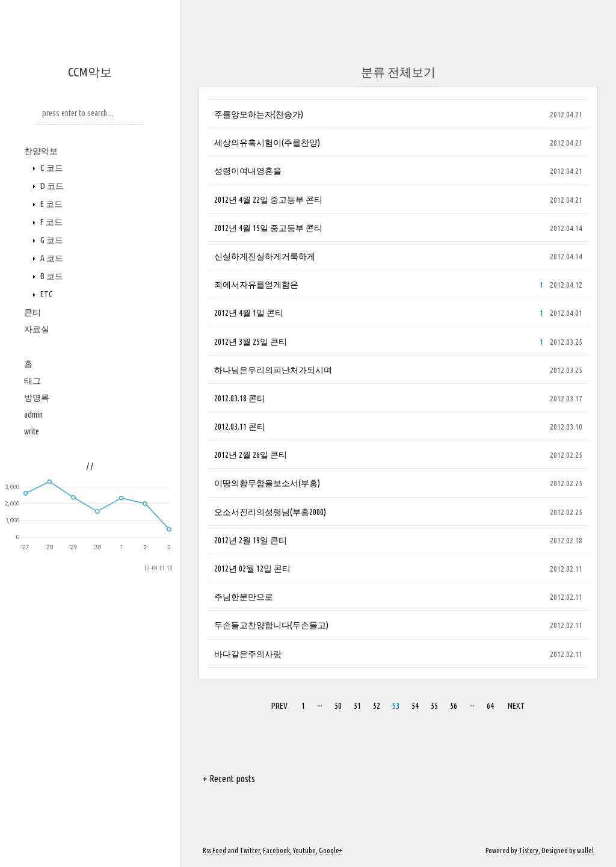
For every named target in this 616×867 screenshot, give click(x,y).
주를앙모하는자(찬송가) (259, 114)
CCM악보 (90, 72)
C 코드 (51, 168)
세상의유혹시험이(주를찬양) (267, 143)
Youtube (304, 850)
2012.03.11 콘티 (240, 427)
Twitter (250, 850)
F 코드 (51, 222)
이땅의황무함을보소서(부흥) (267, 483)
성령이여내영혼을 (248, 171)
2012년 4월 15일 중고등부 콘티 (268, 228)
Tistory (528, 850)
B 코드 (51, 276)
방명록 (37, 398)
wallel (585, 850)
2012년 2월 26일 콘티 (251, 455)
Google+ (331, 850)
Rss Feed (214, 850)
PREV (279, 706)
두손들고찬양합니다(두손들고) (271, 625)
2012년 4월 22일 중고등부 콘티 (268, 200)
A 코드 (51, 258)
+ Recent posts (229, 779)
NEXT (516, 706)
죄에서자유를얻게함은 (256, 285)
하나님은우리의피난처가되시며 (273, 370)
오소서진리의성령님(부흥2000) (270, 512)
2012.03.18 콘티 (240, 398)
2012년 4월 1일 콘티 (249, 313)
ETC (46, 294)
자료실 (37, 329)
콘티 (32, 312)
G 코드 (51, 240)
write (32, 431)
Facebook (276, 850)
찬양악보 (41, 151)
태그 (32, 381)
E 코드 (51, 204)
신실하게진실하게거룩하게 (265, 256)
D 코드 (51, 186)
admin (33, 415)
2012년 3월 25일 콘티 (251, 342)
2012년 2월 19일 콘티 (251, 540)
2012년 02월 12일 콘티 (252, 569)
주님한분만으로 (244, 597)
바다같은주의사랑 (248, 654)
